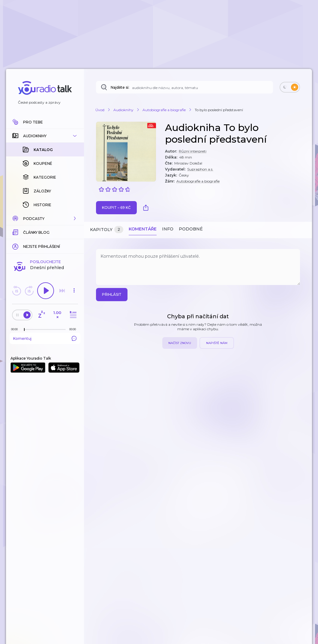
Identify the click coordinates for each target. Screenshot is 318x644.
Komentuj (45, 338)
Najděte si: (120, 87)
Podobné (191, 229)
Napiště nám (217, 343)
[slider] (24, 330)
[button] (45, 136)
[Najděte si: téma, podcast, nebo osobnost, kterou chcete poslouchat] (184, 87)
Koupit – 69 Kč (116, 208)
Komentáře (143, 229)
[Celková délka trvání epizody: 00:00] (74, 329)
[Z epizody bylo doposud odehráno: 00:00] (16, 329)
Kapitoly (107, 230)
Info (168, 229)
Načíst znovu (180, 343)
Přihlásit (112, 294)
